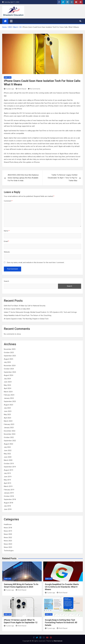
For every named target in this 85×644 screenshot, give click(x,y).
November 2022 (10, 434)
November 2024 (10, 366)
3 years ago (9, 89)
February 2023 (9, 424)
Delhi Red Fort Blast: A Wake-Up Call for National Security (25, 306)
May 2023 (7, 414)
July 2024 (7, 379)
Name (7, 231)
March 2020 (8, 460)
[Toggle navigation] (11, 21)
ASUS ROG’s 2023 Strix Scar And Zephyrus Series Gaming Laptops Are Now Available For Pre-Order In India (23, 178)
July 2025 (7, 362)
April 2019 (7, 483)
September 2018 (10, 499)
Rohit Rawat (21, 89)
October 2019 (9, 464)
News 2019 (8, 531)
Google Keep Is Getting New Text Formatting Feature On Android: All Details (61, 623)
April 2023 (7, 418)
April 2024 (7, 388)
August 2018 (8, 503)
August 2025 (8, 359)
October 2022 (9, 437)
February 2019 (9, 490)
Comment (8, 201)
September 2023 (10, 401)
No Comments (35, 89)
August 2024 (8, 375)
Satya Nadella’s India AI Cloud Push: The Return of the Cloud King (28, 315)
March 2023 (8, 421)
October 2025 (9, 353)
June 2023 (8, 411)
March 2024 (8, 392)
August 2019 (8, 470)
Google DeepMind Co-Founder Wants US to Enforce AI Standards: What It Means (62, 587)
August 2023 (8, 405)
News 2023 (8, 77)
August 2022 (8, 444)
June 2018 (8, 509)
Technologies (9, 551)
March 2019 (8, 486)
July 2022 (7, 447)
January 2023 (9, 428)
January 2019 (9, 493)
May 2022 (7, 454)
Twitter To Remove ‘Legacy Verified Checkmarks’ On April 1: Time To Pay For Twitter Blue (62, 178)
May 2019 (7, 480)
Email (6, 241)
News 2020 (8, 534)
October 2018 (9, 496)
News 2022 (8, 537)
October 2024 (9, 369)
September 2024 (10, 372)
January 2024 (9, 398)
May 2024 (7, 385)
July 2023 (7, 408)
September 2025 (10, 356)
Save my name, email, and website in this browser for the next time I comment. (36, 262)
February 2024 (9, 395)
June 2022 (8, 450)
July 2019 (7, 473)
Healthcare (8, 524)
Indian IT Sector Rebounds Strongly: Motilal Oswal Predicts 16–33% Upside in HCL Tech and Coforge (40, 312)
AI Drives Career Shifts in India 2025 (17, 309)
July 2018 (7, 506)
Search (6, 281)
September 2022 (10, 441)
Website (7, 252)
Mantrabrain (58, 641)
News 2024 (8, 544)
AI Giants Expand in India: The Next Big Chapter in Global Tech (26, 319)
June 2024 (8, 382)
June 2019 (8, 477)
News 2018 (8, 528)
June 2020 (8, 457)
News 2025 (8, 547)
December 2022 (10, 431)
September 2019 (10, 467)
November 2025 (10, 349)
